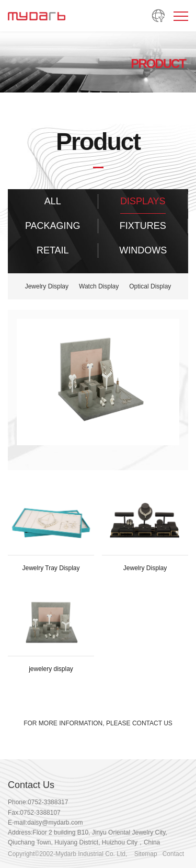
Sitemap (146, 854)
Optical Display (150, 286)
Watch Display (99, 286)
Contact (173, 854)
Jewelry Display (47, 286)
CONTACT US (152, 723)
